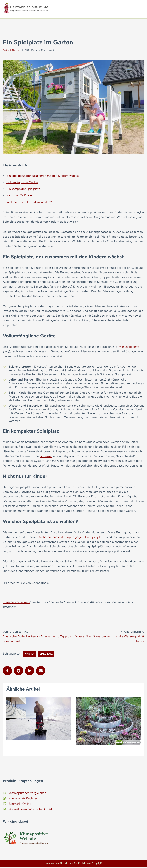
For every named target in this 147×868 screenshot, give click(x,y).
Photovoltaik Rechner (23, 799)
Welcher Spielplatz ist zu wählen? (29, 202)
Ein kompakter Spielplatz (23, 189)
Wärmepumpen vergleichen (27, 794)
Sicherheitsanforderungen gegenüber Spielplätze (72, 538)
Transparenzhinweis (16, 603)
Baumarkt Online (20, 805)
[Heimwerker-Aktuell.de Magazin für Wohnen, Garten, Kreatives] (26, 9)
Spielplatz (46, 655)
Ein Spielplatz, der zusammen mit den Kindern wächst (43, 176)
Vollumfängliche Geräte (22, 182)
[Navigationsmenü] (143, 9)
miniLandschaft (129, 347)
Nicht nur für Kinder (20, 196)
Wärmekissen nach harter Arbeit (30, 810)
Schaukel (46, 457)
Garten (30, 655)
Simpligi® (97, 865)
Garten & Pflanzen (11, 50)
